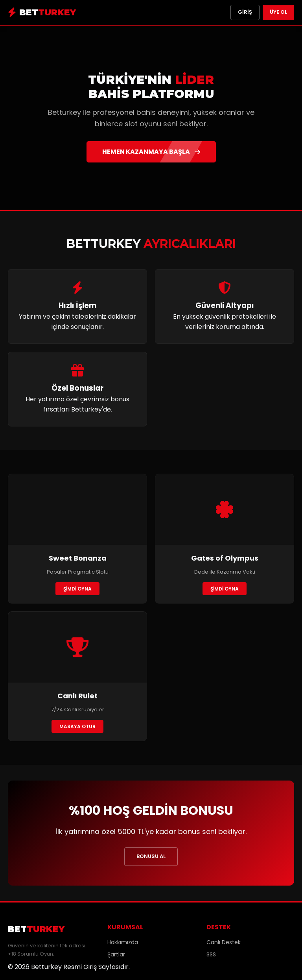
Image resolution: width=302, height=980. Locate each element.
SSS (211, 954)
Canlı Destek (224, 942)
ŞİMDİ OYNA (77, 589)
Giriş (245, 12)
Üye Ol (278, 12)
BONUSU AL (151, 856)
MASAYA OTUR (77, 726)
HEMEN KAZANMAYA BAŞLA (151, 152)
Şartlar (116, 954)
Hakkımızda (123, 942)
